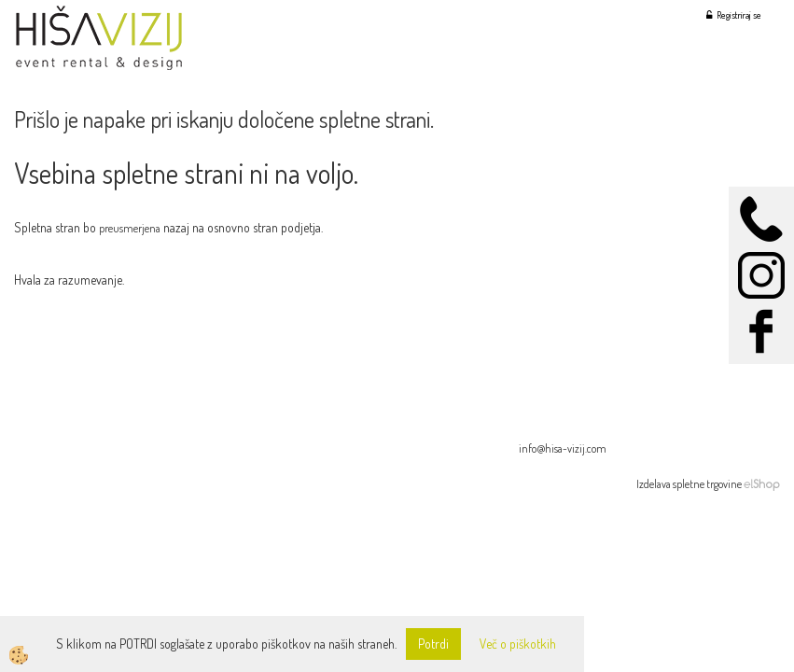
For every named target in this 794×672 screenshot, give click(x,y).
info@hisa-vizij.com (563, 448)
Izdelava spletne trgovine (689, 484)
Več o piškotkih (518, 644)
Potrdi (433, 644)
